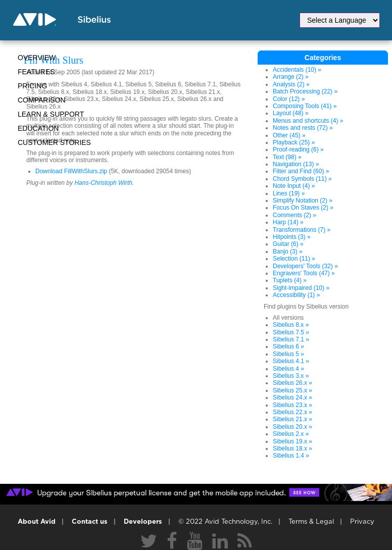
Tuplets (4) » (290, 280)
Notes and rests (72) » (303, 128)
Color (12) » (289, 99)
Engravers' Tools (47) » (304, 273)
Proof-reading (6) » (298, 149)
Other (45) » (289, 135)
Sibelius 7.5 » (291, 332)
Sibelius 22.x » (292, 412)
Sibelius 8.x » (291, 325)
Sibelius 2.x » (291, 434)
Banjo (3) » (288, 252)
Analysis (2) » (291, 84)
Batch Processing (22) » (305, 91)
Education (38, 128)
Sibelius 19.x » (292, 441)
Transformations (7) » (302, 230)
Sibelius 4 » (288, 369)
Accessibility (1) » (296, 295)
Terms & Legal (311, 522)
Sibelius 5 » (288, 354)
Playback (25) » (294, 142)
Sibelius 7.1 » (291, 339)
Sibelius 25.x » (292, 390)
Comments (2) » (295, 215)
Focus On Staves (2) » (303, 208)
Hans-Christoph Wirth (103, 183)
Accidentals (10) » (297, 70)
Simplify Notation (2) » (303, 201)
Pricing (32, 86)
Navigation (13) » (296, 164)
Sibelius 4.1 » (291, 361)
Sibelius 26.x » (292, 383)
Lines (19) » (289, 193)
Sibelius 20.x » (292, 427)
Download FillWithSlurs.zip (71, 171)
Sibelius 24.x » (292, 397)
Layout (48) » (291, 113)
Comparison (42, 100)
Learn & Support (51, 114)
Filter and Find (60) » (301, 171)
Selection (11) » (294, 259)
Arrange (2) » (291, 77)
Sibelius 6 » (288, 346)
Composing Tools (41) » (305, 106)
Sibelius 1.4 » (291, 456)
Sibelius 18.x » (292, 448)
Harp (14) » (288, 222)
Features (36, 72)
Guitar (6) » (288, 244)
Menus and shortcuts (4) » (308, 121)
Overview (37, 58)
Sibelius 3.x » (291, 376)
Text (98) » (287, 157)
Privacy (362, 522)
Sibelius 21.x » (292, 419)
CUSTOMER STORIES (54, 142)
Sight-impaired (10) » (301, 288)
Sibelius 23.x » (292, 405)
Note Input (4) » (294, 186)
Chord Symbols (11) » (302, 179)
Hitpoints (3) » (292, 237)
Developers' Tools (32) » (305, 266)
